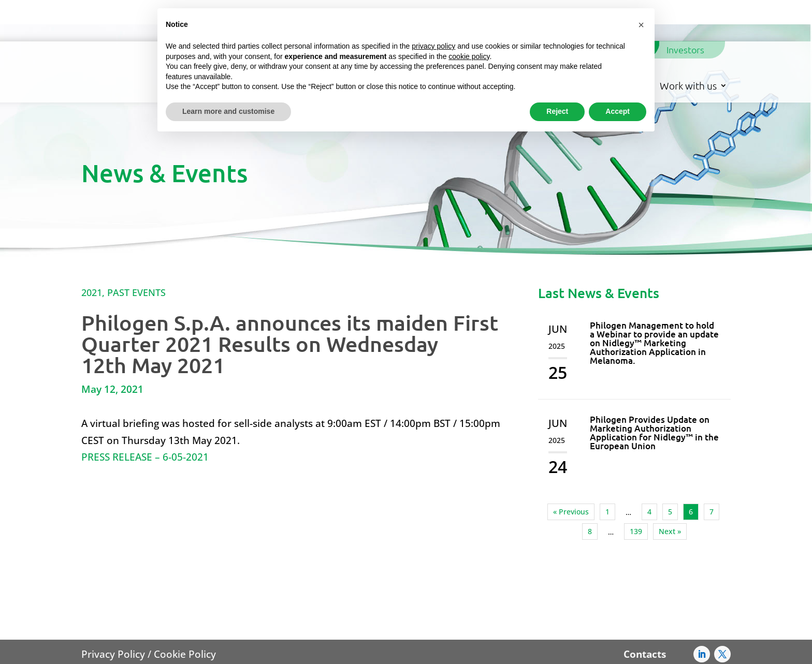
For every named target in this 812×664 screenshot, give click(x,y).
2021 (92, 252)
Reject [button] (557, 111)
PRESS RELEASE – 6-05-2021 (145, 416)
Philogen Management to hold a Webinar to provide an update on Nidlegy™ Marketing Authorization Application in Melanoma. (654, 302)
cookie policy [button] (469, 56)
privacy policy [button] (433, 46)
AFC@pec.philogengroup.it (546, 651)
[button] (641, 25)
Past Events (136, 252)
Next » (670, 490)
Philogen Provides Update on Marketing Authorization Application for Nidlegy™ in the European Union (654, 392)
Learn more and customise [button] (228, 111)
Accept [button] (618, 111)
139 (636, 490)
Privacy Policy (113, 613)
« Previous (571, 471)
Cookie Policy (185, 613)
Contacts (645, 613)
